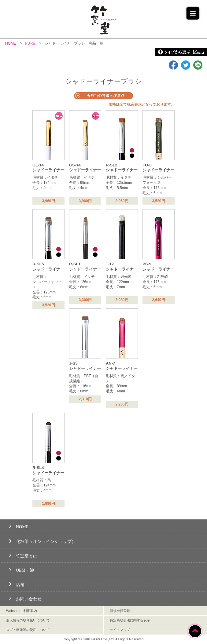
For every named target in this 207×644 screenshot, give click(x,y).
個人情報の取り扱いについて (28, 620)
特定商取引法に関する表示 (130, 620)
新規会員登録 (120, 611)
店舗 (17, 584)
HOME (19, 526)
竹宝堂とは (23, 555)
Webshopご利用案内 (22, 611)
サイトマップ (120, 630)
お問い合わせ (25, 598)
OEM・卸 (22, 569)
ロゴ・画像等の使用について (28, 630)
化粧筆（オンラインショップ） (43, 541)
